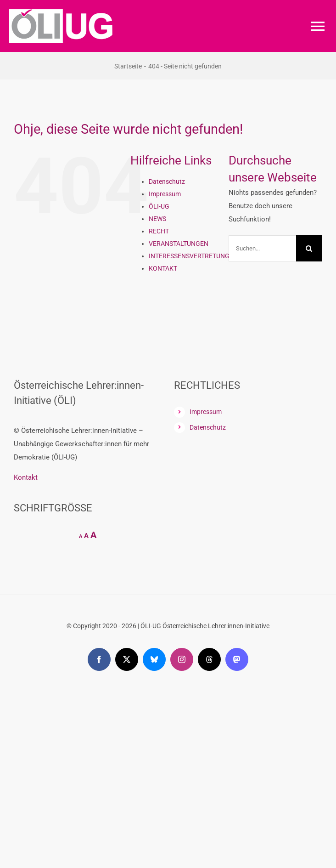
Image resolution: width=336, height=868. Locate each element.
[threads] (209, 659)
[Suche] (309, 248)
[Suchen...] (262, 248)
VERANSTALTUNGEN (179, 244)
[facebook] (99, 659)
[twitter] (127, 659)
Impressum (165, 194)
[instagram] (182, 659)
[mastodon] (237, 659)
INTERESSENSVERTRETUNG (189, 256)
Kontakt (26, 477)
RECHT (159, 231)
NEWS (157, 219)
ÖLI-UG (159, 206)
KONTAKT (163, 268)
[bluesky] (154, 659)
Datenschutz (167, 182)
